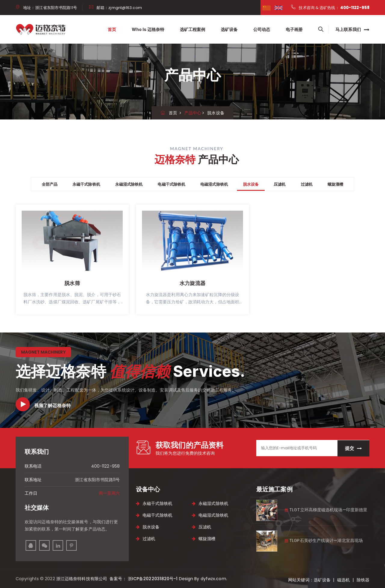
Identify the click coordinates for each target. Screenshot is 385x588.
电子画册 (294, 29)
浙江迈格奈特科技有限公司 (82, 579)
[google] (279, 8)
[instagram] (44, 545)
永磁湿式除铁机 (129, 184)
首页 (112, 29)
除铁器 (363, 580)
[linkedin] (58, 545)
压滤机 (280, 184)
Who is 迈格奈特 (148, 29)
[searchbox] (321, 29)
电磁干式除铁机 (171, 184)
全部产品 (50, 184)
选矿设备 (229, 29)
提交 (353, 448)
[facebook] (266, 8)
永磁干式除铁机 (86, 184)
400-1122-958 (355, 8)
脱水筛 (72, 283)
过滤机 (307, 184)
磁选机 (343, 580)
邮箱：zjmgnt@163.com (119, 8)
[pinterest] (71, 545)
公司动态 (262, 29)
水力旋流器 (192, 283)
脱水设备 (251, 184)
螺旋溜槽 (335, 184)
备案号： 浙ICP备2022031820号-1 (143, 579)
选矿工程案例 (192, 29)
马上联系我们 (352, 29)
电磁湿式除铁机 (214, 184)
